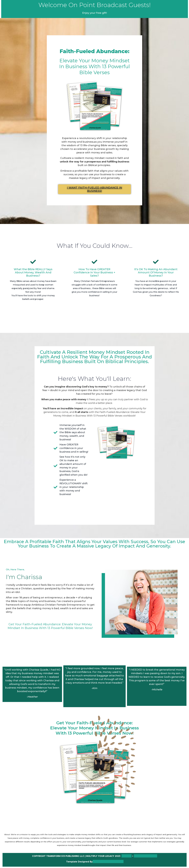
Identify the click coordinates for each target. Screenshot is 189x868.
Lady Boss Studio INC (108, 861)
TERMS (127, 856)
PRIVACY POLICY (146, 856)
